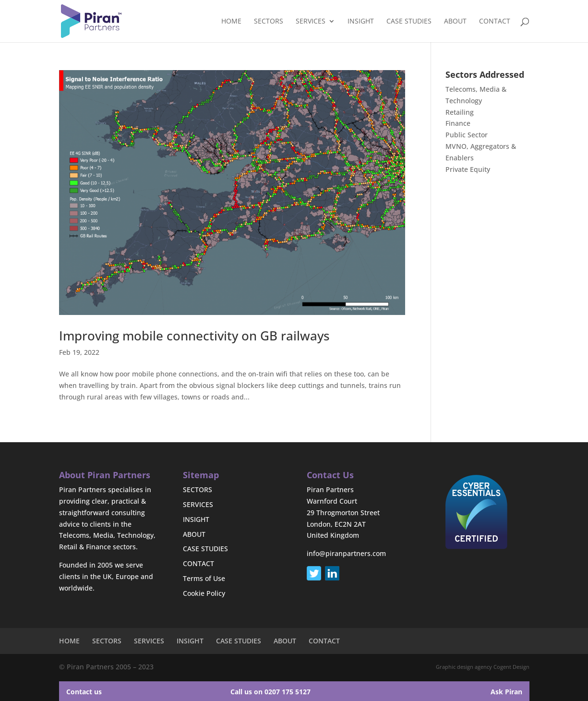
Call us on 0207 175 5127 (270, 692)
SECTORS (269, 22)
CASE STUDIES (409, 22)
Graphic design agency (464, 667)
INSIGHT (361, 22)
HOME (231, 22)
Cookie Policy (204, 593)
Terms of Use (204, 578)
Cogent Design (511, 667)
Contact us (84, 692)
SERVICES (311, 22)
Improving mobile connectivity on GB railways (194, 336)
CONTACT (495, 22)
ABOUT (455, 22)
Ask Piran (506, 692)
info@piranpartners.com (346, 553)
